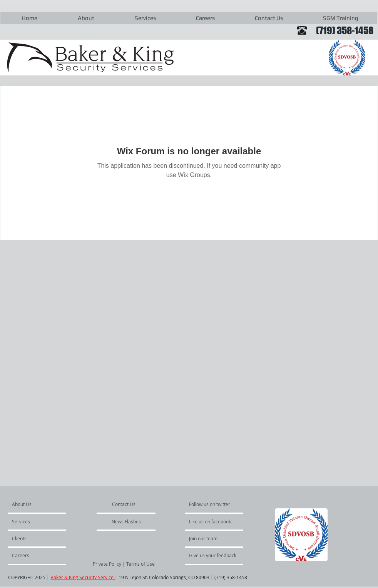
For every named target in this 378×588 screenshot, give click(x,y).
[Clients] (33, 538)
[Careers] (33, 555)
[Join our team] (210, 538)
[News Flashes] (126, 521)
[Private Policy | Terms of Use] (124, 564)
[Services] (34, 521)
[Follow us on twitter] (210, 504)
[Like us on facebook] (212, 521)
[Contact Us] (124, 504)
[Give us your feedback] (217, 555)
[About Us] (41, 504)
